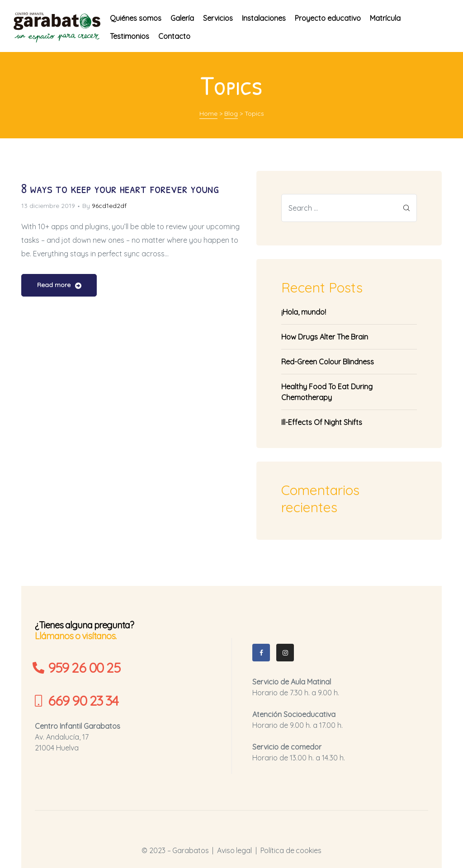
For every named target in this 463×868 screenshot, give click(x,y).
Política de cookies (291, 850)
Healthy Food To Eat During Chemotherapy (327, 392)
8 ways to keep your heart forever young (120, 188)
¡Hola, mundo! (304, 312)
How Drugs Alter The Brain (325, 337)
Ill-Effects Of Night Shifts (322, 422)
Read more (59, 286)
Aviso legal (234, 850)
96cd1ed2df (109, 206)
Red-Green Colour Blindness (328, 362)
